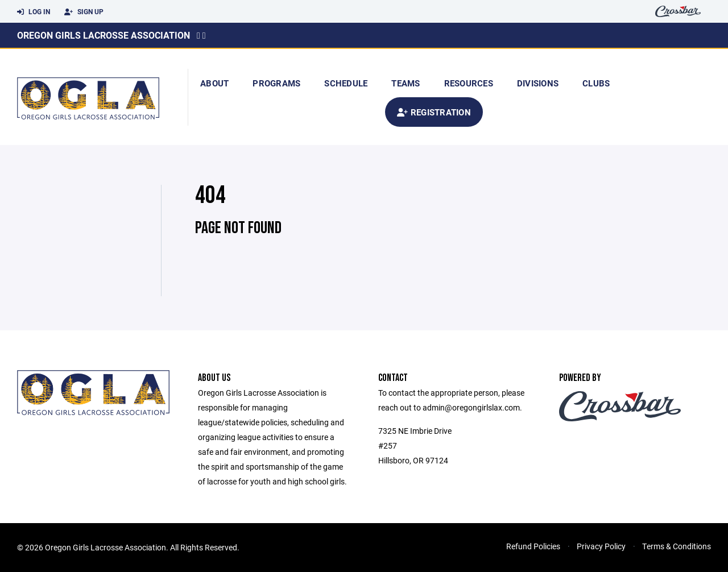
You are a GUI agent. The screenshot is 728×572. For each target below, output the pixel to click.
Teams (406, 83)
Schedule (346, 83)
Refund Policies (533, 546)
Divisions (538, 83)
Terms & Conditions (677, 546)
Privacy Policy (601, 546)
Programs (276, 83)
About (214, 83)
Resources (469, 83)
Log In (34, 12)
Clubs (596, 83)
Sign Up (84, 12)
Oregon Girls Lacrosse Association (104, 35)
